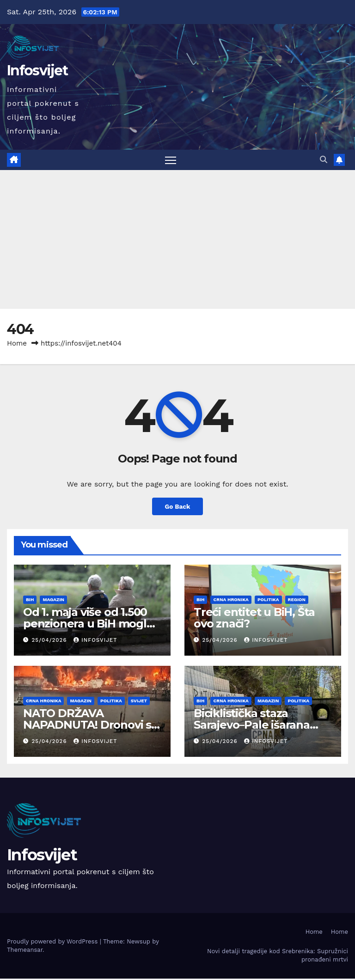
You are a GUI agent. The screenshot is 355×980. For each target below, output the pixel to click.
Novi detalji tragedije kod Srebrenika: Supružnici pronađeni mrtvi (278, 957)
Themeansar (25, 951)
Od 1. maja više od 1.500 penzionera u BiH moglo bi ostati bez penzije (88, 624)
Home (17, 344)
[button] (323, 160)
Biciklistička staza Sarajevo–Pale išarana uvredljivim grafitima (252, 725)
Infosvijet (37, 70)
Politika (268, 600)
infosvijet (93, 641)
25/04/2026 (50, 641)
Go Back (177, 507)
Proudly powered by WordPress (53, 942)
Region (297, 600)
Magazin (53, 600)
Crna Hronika (231, 600)
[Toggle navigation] (170, 160)
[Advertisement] (177, 240)
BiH (30, 600)
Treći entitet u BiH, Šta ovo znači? (254, 618)
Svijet (139, 701)
